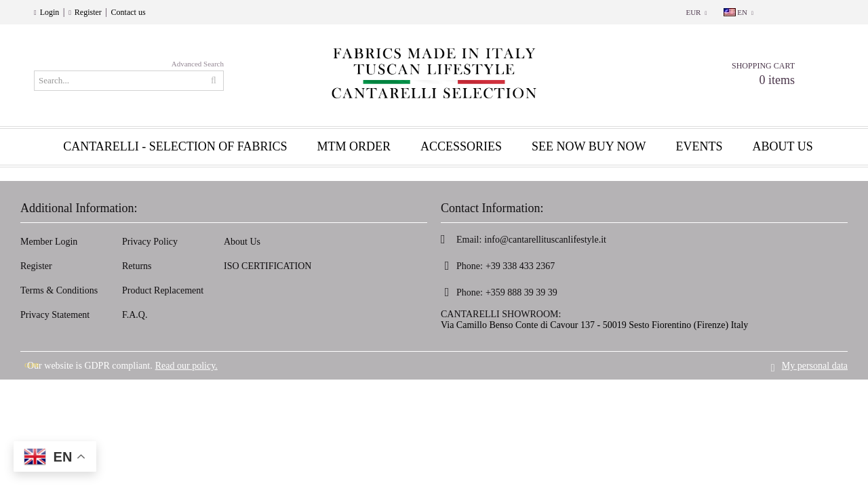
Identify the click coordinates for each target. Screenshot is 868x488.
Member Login (49, 242)
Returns (137, 266)
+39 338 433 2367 (520, 266)
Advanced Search (198, 64)
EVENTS (699, 146)
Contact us (129, 12)
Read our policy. (186, 364)
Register (88, 12)
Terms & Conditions (59, 290)
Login (50, 12)
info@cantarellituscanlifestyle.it (545, 240)
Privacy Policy (150, 242)
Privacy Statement (55, 315)
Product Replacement (163, 290)
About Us (242, 242)
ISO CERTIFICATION (268, 266)
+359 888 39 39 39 (521, 292)
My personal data (815, 364)
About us (783, 146)
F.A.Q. (135, 315)
